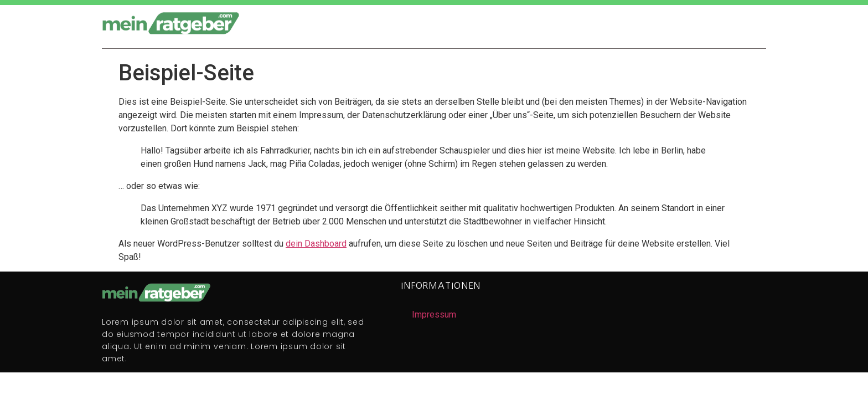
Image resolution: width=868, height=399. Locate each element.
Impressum (434, 314)
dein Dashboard (316, 244)
